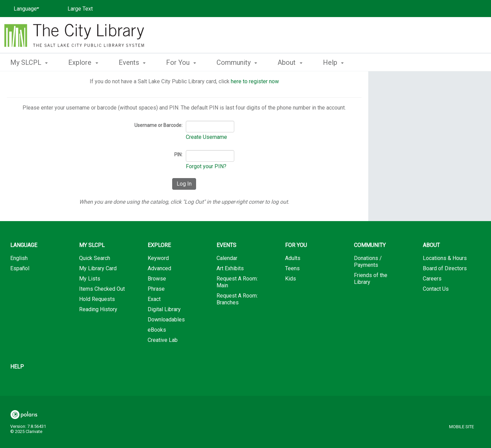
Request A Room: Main (237, 282)
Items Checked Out (102, 289)
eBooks (157, 330)
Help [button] (333, 62)
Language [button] (24, 245)
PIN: (178, 155)
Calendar (227, 258)
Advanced (159, 268)
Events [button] (132, 62)
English (19, 258)
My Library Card (98, 268)
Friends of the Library (371, 279)
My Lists (90, 279)
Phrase (156, 289)
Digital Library (164, 309)
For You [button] (181, 62)
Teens (292, 268)
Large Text (80, 9)
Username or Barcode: (158, 125)
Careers (432, 279)
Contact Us (436, 289)
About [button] (290, 62)
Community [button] (237, 62)
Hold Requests (97, 299)
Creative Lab (163, 340)
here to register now (255, 81)
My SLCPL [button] (29, 62)
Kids (291, 279)
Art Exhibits (230, 268)
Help (17, 367)
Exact (154, 299)
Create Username (206, 137)
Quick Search (95, 258)
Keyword (158, 258)
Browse (157, 279)
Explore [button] (83, 62)
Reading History (98, 309)
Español (20, 268)
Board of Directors (445, 268)
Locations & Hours (445, 258)
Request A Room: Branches (237, 299)
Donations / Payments (368, 262)
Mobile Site (462, 427)
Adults (293, 258)
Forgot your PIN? (206, 166)
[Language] (25, 9)
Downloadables (166, 320)
